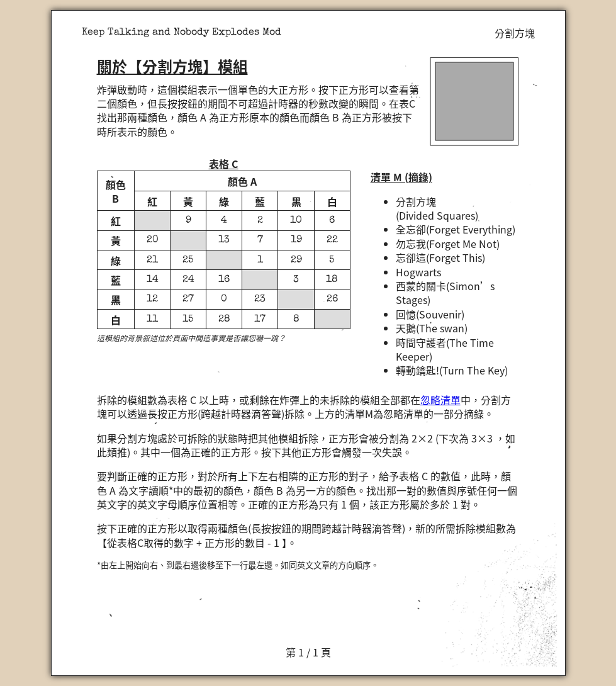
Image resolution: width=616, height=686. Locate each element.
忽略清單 (440, 400)
